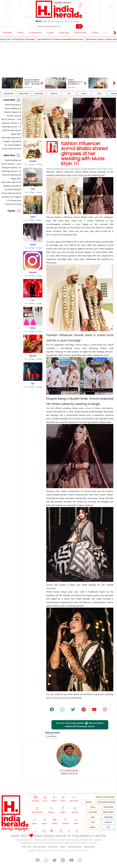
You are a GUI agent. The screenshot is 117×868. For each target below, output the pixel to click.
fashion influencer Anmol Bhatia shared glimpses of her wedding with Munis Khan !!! (84, 154)
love (82, 242)
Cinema (93, 807)
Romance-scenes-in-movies (105, 797)
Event (93, 822)
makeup (100, 352)
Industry (93, 827)
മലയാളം (76, 21)
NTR (71, 94)
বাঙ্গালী (70, 21)
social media (93, 812)
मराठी (66, 21)
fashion (58, 217)
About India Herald (40, 847)
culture (66, 404)
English (45, 21)
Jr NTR (101, 94)
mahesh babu (41, 94)
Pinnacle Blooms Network (106, 802)
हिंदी (49, 21)
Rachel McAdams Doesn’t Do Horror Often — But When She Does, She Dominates (32, 82)
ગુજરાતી (53, 21)
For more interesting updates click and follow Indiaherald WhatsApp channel (80, 725)
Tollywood (56, 94)
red (99, 502)
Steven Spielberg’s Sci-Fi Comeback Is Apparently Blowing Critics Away (63, 39)
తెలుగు (39, 22)
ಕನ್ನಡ (58, 21)
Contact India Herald (74, 847)
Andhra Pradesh (26, 94)
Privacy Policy (53, 847)
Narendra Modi (11, 94)
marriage (84, 169)
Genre (93, 817)
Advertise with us (89, 847)
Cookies (62, 847)
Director (86, 94)
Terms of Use (26, 847)
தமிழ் (62, 21)
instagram (108, 217)
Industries (89, 802)
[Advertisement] (58, 59)
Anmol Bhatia (51, 736)
